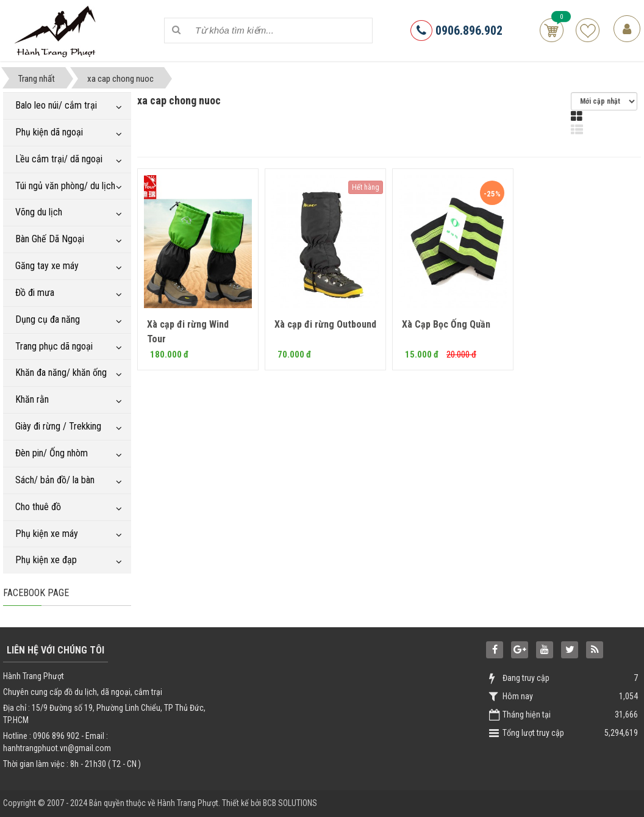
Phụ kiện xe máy (47, 534)
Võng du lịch (39, 212)
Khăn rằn (32, 399)
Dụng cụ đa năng (48, 319)
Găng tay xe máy (47, 266)
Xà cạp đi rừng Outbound (325, 324)
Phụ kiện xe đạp (46, 560)
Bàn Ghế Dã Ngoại (50, 239)
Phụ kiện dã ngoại (49, 132)
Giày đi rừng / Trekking (58, 426)
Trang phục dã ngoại (54, 346)
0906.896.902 (456, 31)
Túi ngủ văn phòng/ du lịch (65, 186)
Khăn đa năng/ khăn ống (61, 373)
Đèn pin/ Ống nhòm (52, 453)
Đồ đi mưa (35, 293)
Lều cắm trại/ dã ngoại (59, 159)
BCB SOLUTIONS (290, 803)
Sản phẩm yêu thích (588, 30)
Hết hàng (366, 187)
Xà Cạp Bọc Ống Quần (446, 324)
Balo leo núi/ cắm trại (56, 105)
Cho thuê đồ (38, 507)
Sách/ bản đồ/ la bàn (55, 480)
